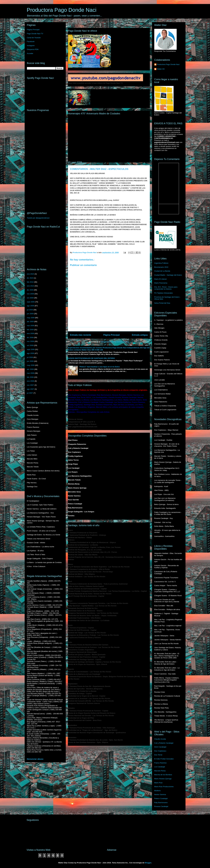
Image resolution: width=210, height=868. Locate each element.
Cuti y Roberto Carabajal (164, 743)
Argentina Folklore (161, 263)
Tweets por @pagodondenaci (38, 218)
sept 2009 (31, 302)
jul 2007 (30, 393)
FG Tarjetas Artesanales (164, 293)
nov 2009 (31, 294)
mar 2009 (31, 326)
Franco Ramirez (160, 763)
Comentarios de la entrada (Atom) (115, 342)
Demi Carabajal (160, 747)
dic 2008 (30, 337)
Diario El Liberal (160, 279)
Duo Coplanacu (160, 751)
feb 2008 (30, 377)
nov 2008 (31, 341)
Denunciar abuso (35, 759)
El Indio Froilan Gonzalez (164, 759)
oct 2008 (30, 345)
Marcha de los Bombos (163, 775)
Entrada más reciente (81, 335)
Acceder (30, 53)
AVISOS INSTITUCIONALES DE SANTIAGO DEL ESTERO (91, 358)
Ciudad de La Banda (162, 271)
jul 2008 (30, 357)
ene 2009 (31, 333)
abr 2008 (30, 369)
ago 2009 (31, 306)
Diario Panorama (161, 283)
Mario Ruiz (158, 783)
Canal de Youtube (34, 38)
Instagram (31, 46)
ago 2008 (31, 353)
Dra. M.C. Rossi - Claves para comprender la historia (166, 288)
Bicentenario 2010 (161, 267)
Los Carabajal (160, 767)
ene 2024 (31, 274)
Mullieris (157, 791)
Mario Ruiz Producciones (164, 787)
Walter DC (161, 69)
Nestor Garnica (160, 794)
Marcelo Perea (160, 771)
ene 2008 (31, 381)
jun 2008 (30, 361)
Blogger (148, 863)
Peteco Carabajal (161, 798)
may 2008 (31, 365)
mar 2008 (31, 373)
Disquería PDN (33, 49)
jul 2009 (30, 310)
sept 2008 (31, 349)
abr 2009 (30, 322)
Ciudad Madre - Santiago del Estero (168, 275)
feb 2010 (30, 282)
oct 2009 (30, 298)
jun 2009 (30, 314)
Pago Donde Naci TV (35, 34)
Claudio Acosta (160, 739)
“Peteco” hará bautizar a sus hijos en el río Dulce (99, 367)
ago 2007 (31, 389)
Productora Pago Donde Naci (62, 10)
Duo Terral (158, 755)
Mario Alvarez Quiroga (163, 779)
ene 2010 (31, 286)
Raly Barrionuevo (161, 803)
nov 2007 (31, 385)
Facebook (31, 41)
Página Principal (111, 335)
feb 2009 (30, 330)
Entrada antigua (140, 335)
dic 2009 (30, 290)
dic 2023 (30, 278)
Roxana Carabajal (161, 806)
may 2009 (31, 318)
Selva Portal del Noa (162, 303)
